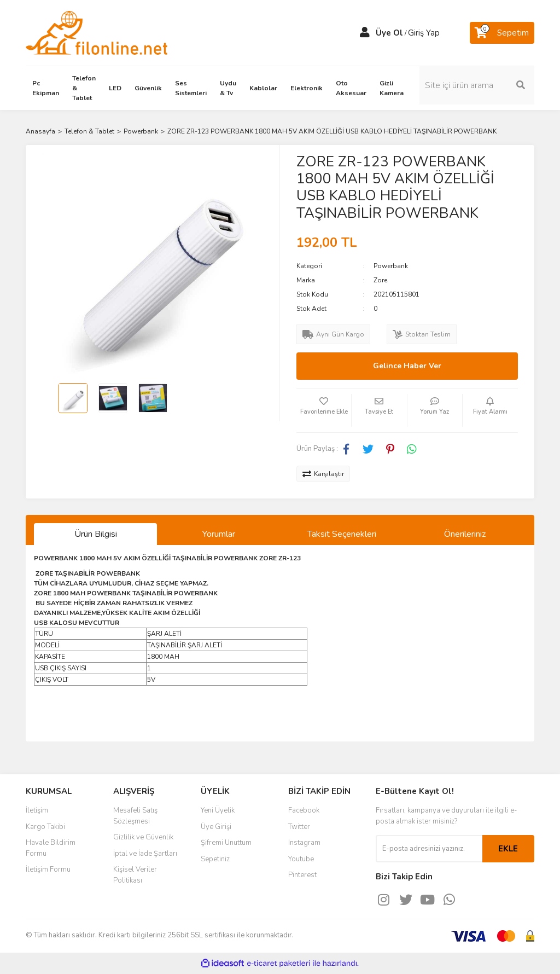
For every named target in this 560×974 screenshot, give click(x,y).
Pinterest (302, 875)
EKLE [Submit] (508, 849)
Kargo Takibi (45, 827)
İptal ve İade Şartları (145, 854)
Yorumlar (219, 534)
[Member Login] (365, 33)
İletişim (37, 810)
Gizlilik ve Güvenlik (143, 837)
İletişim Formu (48, 869)
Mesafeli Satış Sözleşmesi (135, 816)
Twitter (299, 827)
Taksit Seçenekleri (342, 534)
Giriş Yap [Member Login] (424, 33)
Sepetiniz (215, 859)
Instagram (304, 843)
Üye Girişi (216, 827)
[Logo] (97, 32)
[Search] (477, 85)
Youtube (301, 859)
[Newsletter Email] (429, 849)
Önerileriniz (465, 534)
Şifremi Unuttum (226, 843)
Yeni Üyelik (218, 810)
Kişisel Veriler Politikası (135, 875)
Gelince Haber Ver (407, 366)
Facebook (304, 810)
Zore (380, 280)
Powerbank (391, 266)
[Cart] (502, 33)
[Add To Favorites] (324, 410)
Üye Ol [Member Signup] (389, 33)
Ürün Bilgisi (96, 534)
